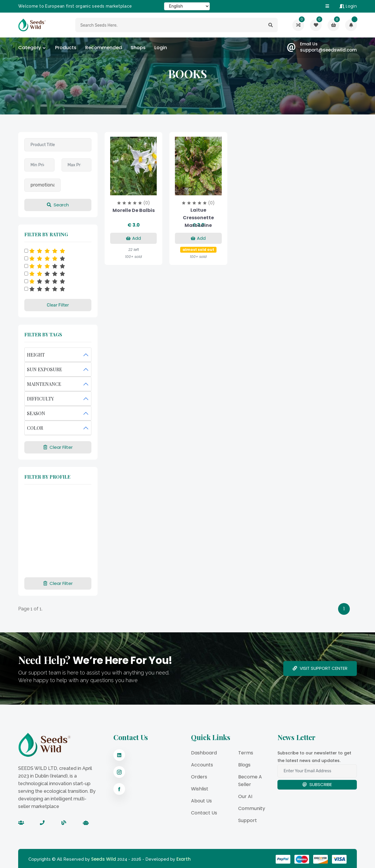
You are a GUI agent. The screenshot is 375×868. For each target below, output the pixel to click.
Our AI (245, 796)
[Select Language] (187, 6)
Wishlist (200, 789)
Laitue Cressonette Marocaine (198, 218)
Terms (246, 753)
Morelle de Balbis (134, 210)
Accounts (202, 765)
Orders (199, 777)
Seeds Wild (104, 859)
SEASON (36, 413)
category (30, 48)
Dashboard (204, 753)
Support (248, 820)
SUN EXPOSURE (45, 369)
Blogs (244, 765)
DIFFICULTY (40, 399)
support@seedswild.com (328, 50)
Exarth (184, 859)
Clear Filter (58, 305)
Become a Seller (250, 781)
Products (66, 48)
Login (348, 6)
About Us (201, 801)
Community (252, 808)
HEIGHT (36, 355)
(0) (147, 203)
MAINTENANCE (44, 384)
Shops (138, 48)
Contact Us (204, 813)
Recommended (104, 48)
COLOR (35, 428)
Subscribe (317, 784)
